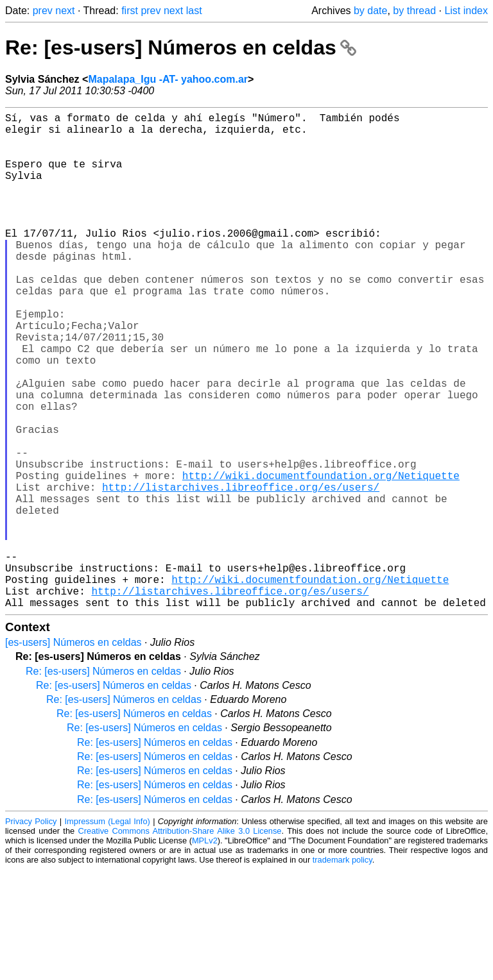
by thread (414, 11)
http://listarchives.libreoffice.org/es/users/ (241, 571)
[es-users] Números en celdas (74, 753)
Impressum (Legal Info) (108, 932)
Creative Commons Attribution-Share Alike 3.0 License (180, 941)
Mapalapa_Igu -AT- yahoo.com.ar (168, 79)
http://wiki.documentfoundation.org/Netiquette (321, 557)
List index (466, 11)
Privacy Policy (31, 932)
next (65, 11)
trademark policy (342, 970)
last (194, 11)
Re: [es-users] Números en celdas (181, 47)
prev (43, 11)
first (130, 11)
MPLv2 (205, 951)
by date (370, 11)
